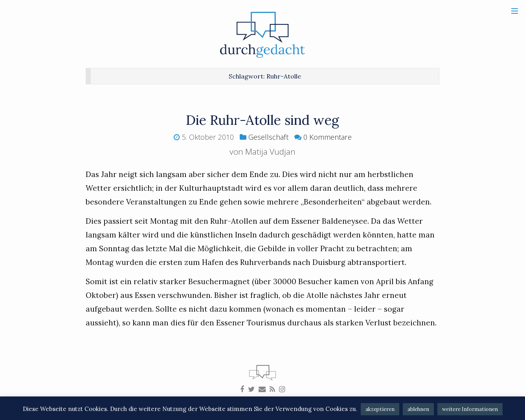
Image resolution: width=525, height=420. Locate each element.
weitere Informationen (470, 409)
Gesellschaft (268, 137)
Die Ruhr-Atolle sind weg (262, 120)
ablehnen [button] (418, 409)
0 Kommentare (328, 137)
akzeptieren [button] (380, 409)
